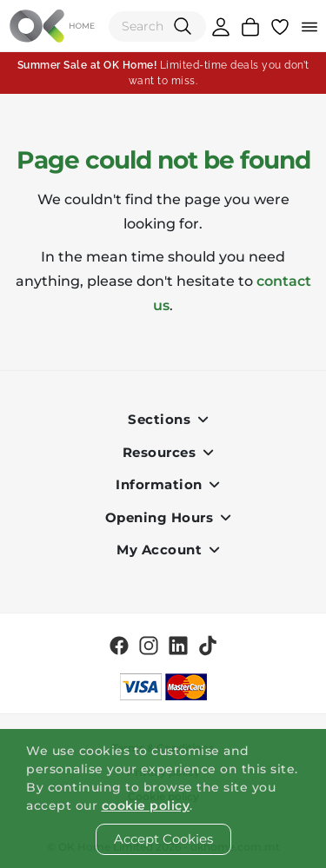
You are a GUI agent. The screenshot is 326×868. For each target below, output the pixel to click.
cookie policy (146, 805)
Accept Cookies (163, 839)
